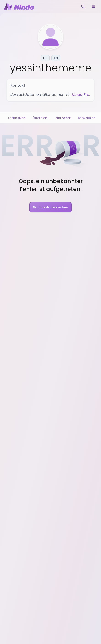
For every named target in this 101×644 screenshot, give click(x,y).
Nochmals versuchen (50, 207)
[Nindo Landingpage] (19, 6)
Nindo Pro (81, 95)
